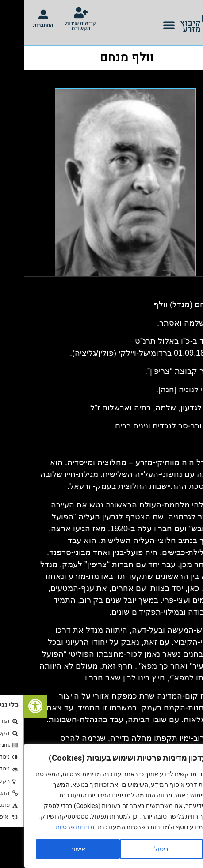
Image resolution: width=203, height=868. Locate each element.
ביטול (138, 849)
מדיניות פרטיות (51, 827)
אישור (54, 849)
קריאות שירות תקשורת (57, 26)
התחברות (19, 25)
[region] (97, 806)
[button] (145, 25)
